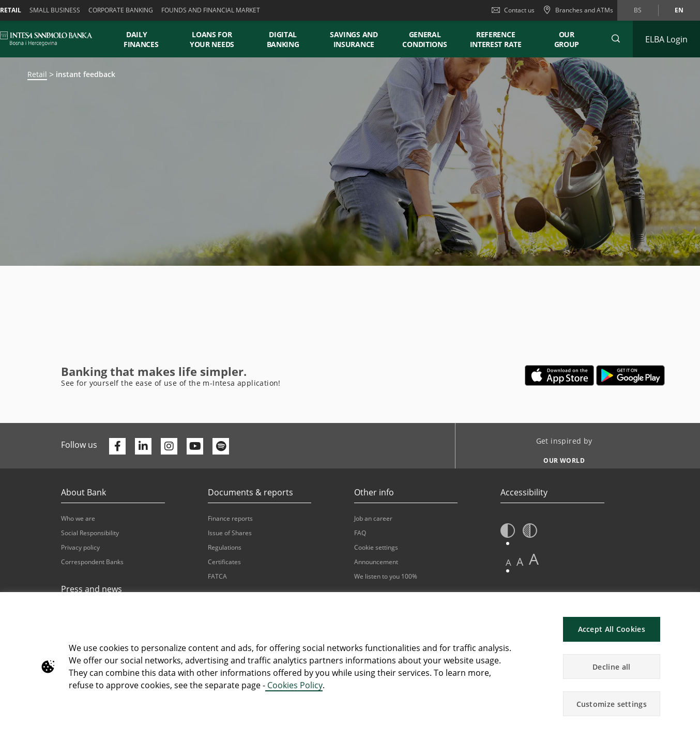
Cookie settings (376, 547)
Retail (37, 74)
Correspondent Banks (92, 562)
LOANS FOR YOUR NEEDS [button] (212, 39)
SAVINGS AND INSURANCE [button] (354, 39)
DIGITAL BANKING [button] (283, 39)
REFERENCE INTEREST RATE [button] (496, 39)
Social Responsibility (90, 533)
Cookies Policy (294, 685)
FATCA (217, 576)
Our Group (567, 39)
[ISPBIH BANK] (49, 39)
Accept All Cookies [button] (612, 629)
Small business (55, 10)
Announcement (376, 562)
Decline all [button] (611, 667)
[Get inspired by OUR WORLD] (560, 458)
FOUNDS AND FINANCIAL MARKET (211, 10)
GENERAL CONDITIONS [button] (424, 39)
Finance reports (230, 518)
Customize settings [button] (612, 704)
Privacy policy (80, 547)
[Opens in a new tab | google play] (630, 375)
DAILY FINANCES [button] (141, 39)
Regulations (225, 547)
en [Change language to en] (679, 10)
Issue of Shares (230, 533)
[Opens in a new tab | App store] (560, 375)
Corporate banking (121, 10)
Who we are (78, 518)
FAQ (360, 533)
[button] (616, 39)
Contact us (513, 10)
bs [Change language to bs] (638, 10)
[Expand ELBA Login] (666, 39)
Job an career (373, 518)
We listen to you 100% (386, 576)
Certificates (224, 562)
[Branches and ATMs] (578, 10)
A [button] (508, 562)
